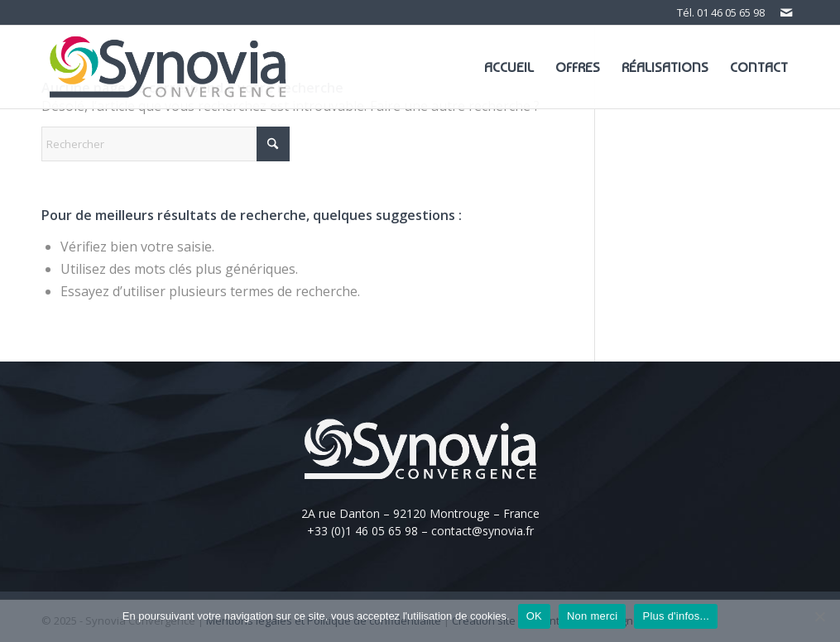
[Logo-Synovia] (168, 67)
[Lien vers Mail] (786, 12)
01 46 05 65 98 (731, 12)
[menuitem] (509, 67)
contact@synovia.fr (482, 531)
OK (534, 616)
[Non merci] (819, 616)
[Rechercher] (166, 144)
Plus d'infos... (676, 616)
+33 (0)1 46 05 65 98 (362, 531)
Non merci (593, 616)
